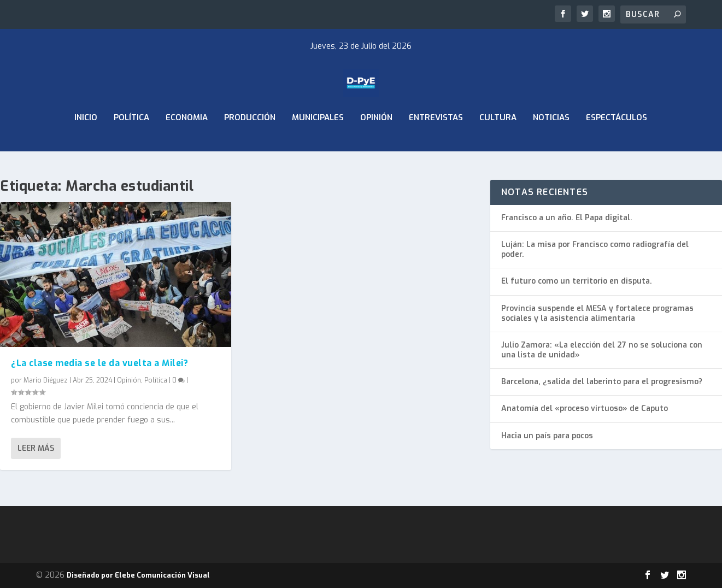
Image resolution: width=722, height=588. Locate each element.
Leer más (36, 448)
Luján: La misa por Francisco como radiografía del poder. (595, 249)
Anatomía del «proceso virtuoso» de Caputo (585, 408)
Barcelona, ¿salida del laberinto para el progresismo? (602, 382)
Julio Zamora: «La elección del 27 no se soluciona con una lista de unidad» (602, 350)
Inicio (86, 146)
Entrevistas (436, 146)
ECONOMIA (187, 146)
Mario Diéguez (46, 380)
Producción (250, 146)
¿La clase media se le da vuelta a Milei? (99, 363)
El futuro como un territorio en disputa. (577, 281)
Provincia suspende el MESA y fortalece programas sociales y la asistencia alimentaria (597, 313)
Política (131, 146)
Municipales (318, 146)
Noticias (551, 146)
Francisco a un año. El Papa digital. (567, 218)
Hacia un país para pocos (547, 436)
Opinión (376, 146)
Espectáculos (617, 146)
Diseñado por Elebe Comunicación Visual (138, 575)
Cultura (498, 146)
